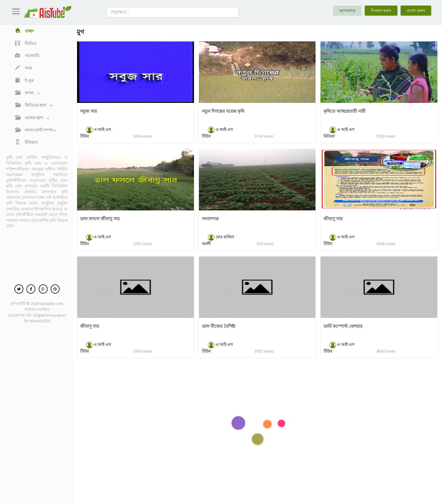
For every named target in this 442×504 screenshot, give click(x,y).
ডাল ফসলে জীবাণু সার (101, 218)
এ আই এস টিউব (97, 129)
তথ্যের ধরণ (32, 118)
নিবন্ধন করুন (379, 11)
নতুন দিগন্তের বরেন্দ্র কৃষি (224, 111)
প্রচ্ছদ (24, 31)
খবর (23, 68)
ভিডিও (26, 43)
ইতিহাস (26, 142)
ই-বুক (24, 80)
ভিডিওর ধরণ (34, 105)
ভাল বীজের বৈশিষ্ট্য (219, 326)
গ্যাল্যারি (27, 56)
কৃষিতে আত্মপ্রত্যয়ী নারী (346, 111)
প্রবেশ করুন (415, 11)
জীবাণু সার (333, 218)
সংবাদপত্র (211, 218)
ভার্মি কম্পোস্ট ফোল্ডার (344, 326)
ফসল (28, 93)
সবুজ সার (89, 111)
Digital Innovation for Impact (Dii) (45, 318)
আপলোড (344, 11)
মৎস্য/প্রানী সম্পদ (36, 130)
